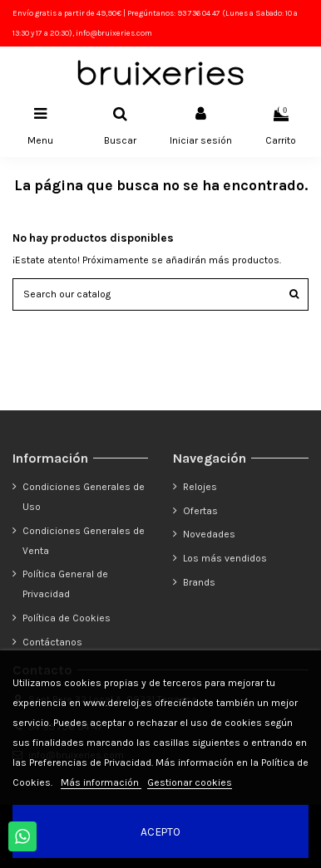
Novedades (209, 534)
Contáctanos (52, 642)
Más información (101, 782)
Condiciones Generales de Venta (84, 541)
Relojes (200, 487)
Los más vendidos (225, 558)
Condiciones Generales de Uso (84, 497)
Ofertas (200, 511)
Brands (199, 582)
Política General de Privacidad (65, 584)
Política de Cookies (67, 618)
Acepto (160, 831)
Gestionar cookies (190, 782)
